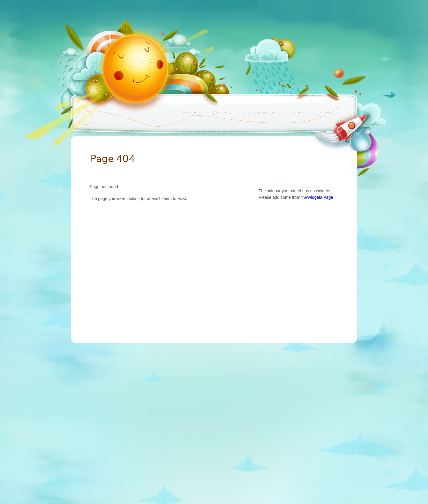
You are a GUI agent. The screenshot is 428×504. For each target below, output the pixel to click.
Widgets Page (320, 197)
